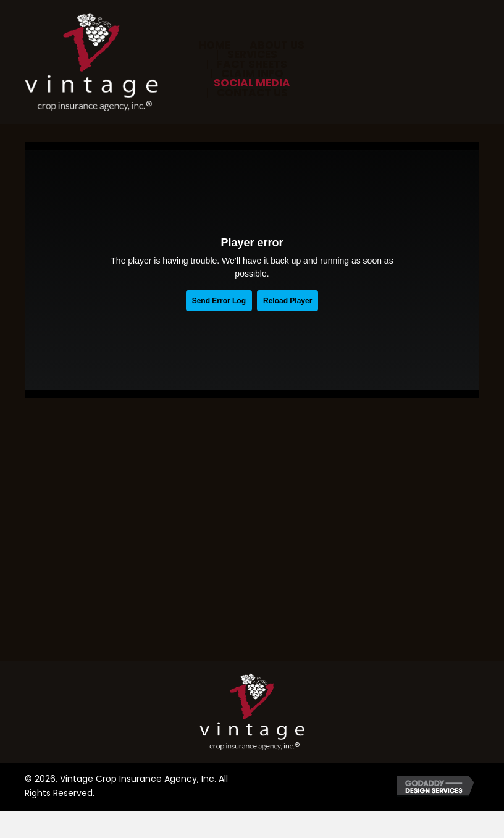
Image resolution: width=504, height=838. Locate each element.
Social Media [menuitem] (252, 83)
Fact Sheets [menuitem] (252, 65)
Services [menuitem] (252, 55)
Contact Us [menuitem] (252, 93)
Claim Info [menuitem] (252, 74)
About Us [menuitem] (277, 45)
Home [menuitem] (215, 45)
